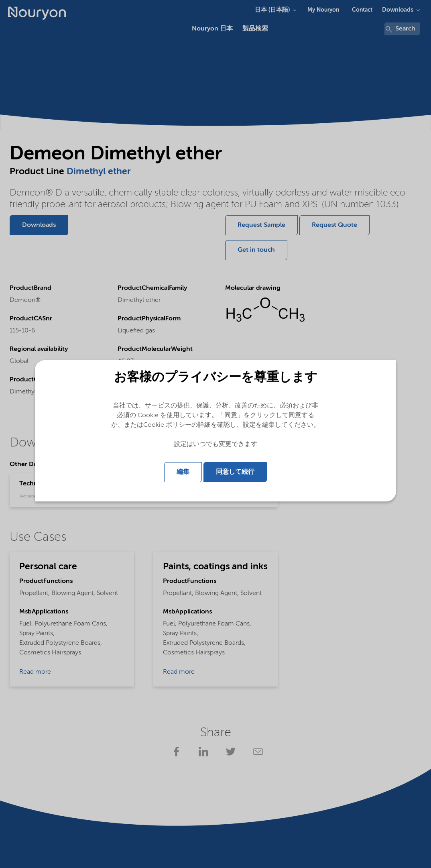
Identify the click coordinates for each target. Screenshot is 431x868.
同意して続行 (235, 472)
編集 (183, 472)
